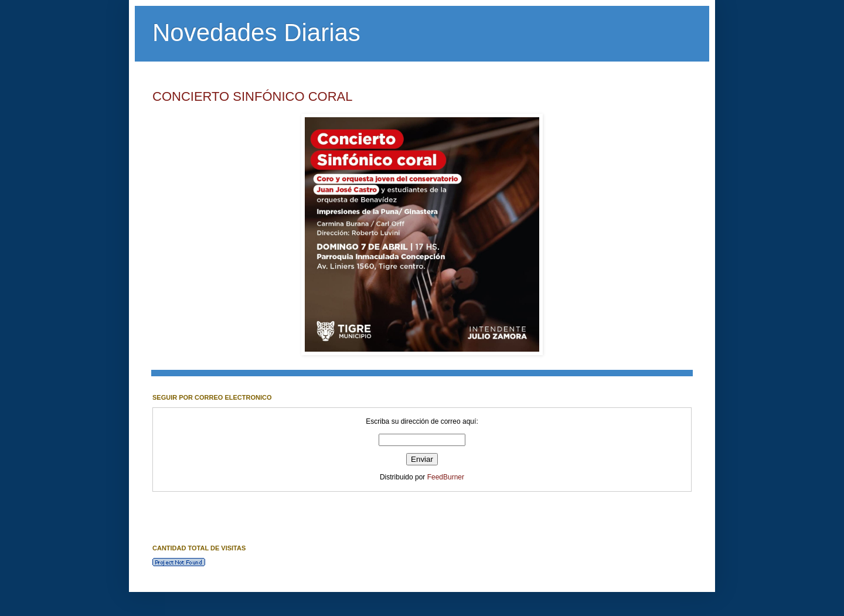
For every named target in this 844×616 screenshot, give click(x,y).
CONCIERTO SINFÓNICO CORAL (252, 96)
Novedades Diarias (256, 33)
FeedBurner (446, 477)
